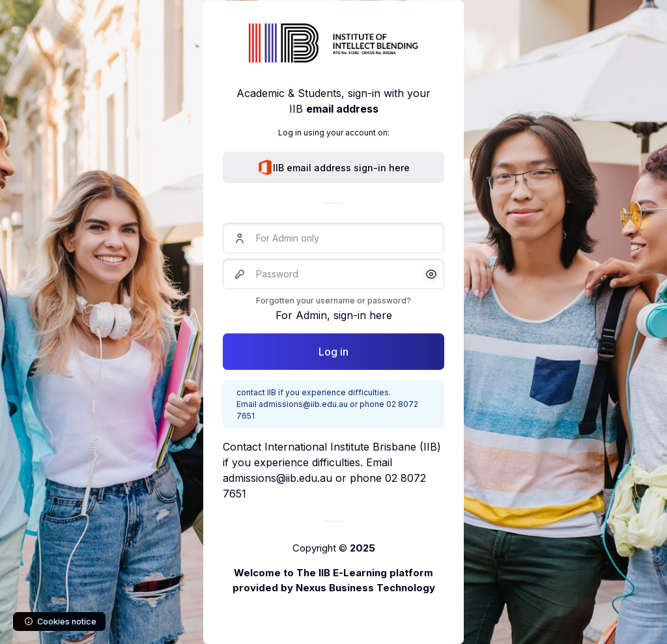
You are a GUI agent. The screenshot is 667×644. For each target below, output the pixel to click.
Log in (333, 352)
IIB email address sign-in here (333, 167)
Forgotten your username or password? (333, 301)
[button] (431, 274)
